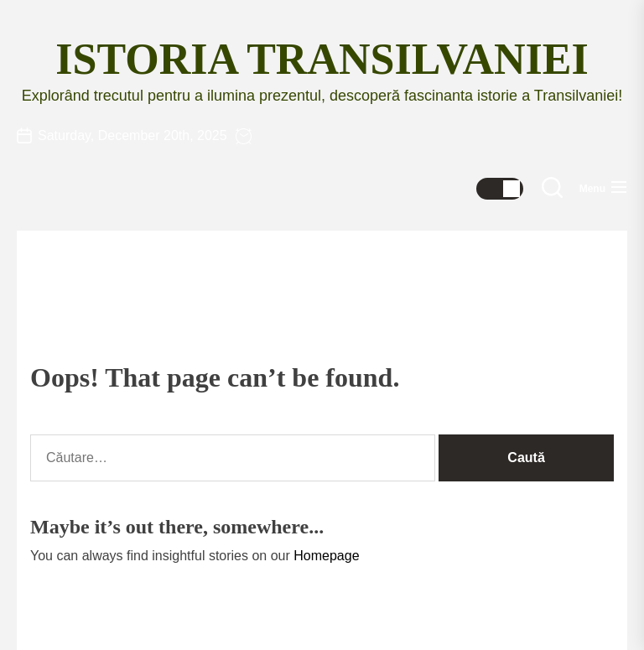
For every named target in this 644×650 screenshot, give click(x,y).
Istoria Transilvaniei (322, 59)
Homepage (326, 556)
